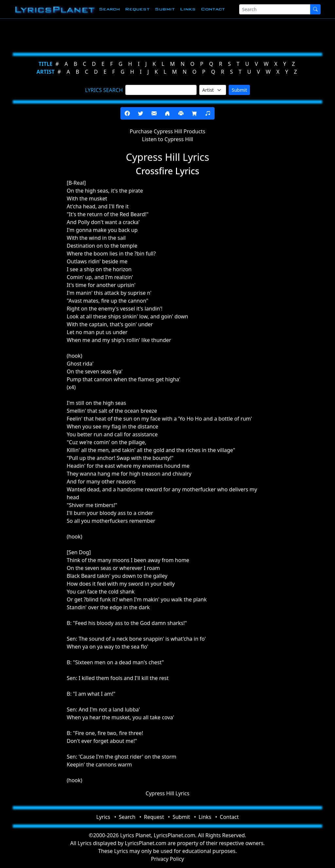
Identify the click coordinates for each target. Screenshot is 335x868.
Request (137, 9)
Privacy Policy (168, 859)
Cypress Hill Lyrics (167, 793)
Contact (213, 9)
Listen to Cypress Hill (167, 139)
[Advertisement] (167, 34)
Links (188, 9)
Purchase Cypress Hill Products (167, 131)
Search (109, 9)
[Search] (275, 9)
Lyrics (103, 817)
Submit (165, 9)
